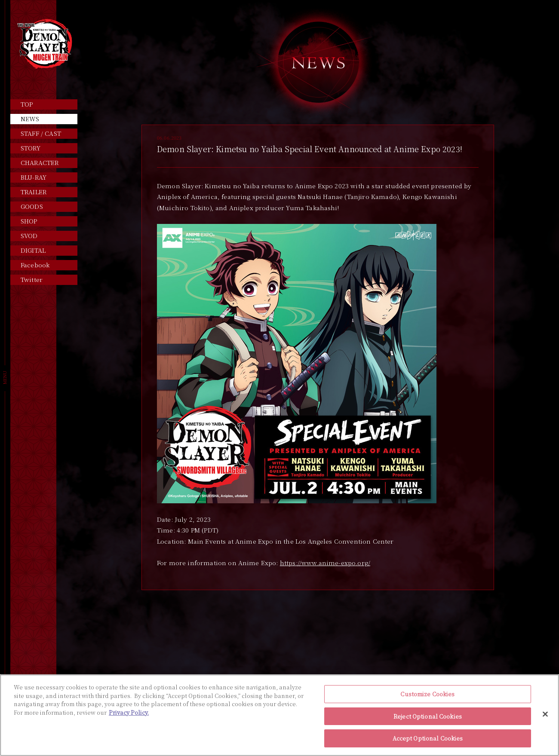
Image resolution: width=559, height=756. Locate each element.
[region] (279, 715)
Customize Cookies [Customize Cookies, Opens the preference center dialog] (427, 694)
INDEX (318, 628)
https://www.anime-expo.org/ (325, 563)
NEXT (358, 628)
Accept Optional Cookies (428, 738)
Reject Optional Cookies (428, 716)
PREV (277, 628)
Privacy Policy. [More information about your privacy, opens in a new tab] (129, 712)
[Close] (545, 714)
